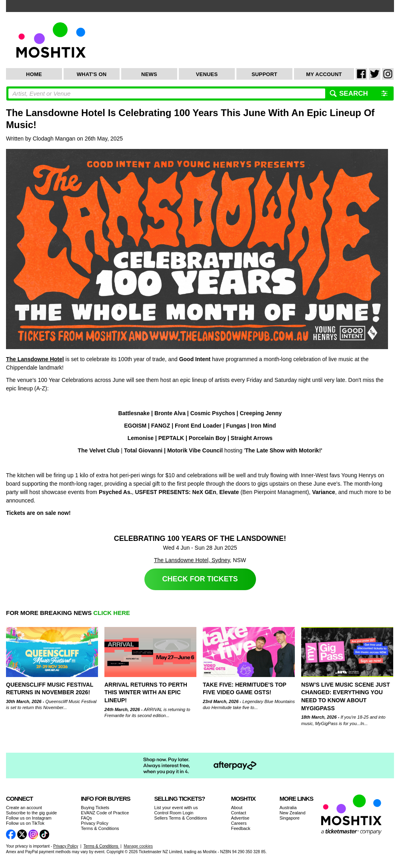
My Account (324, 74)
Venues (207, 74)
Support (264, 74)
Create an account (24, 808)
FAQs (86, 818)
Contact (238, 813)
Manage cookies (138, 846)
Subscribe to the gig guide (31, 813)
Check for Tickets (200, 579)
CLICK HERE (112, 613)
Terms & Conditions (100, 828)
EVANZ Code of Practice (105, 813)
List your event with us (176, 808)
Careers (239, 823)
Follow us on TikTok (25, 823)
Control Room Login (174, 813)
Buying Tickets (95, 808)
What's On (92, 74)
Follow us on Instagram (29, 818)
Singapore (290, 818)
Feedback (240, 828)
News (149, 74)
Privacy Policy (94, 823)
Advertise (240, 818)
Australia (288, 808)
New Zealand (293, 813)
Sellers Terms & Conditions (181, 818)
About (237, 808)
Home (34, 74)
